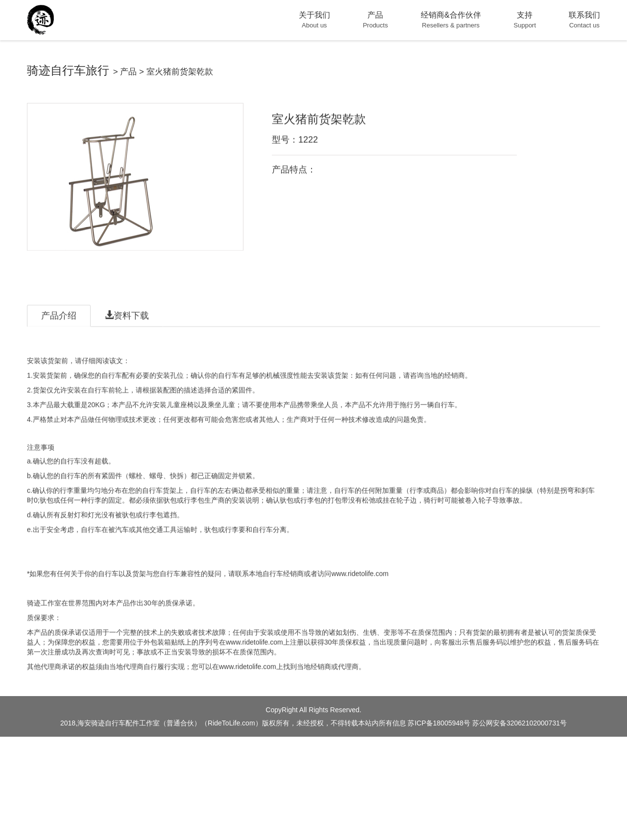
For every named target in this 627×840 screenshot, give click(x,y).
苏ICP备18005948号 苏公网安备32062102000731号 (487, 723)
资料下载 (127, 339)
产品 (128, 72)
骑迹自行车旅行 (68, 70)
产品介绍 (59, 340)
